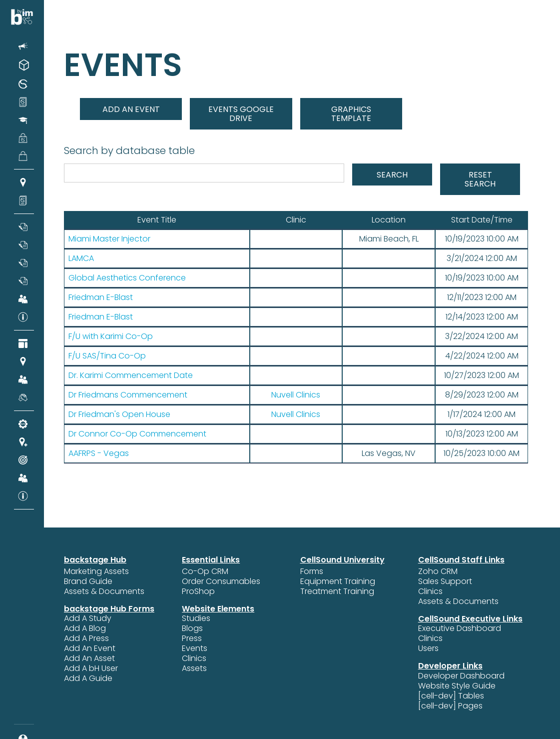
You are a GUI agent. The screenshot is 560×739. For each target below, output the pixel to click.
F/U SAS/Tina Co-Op (107, 356)
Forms (312, 571)
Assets (194, 668)
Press (192, 638)
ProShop (198, 591)
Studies (196, 618)
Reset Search (480, 179)
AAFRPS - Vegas (99, 453)
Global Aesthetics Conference (127, 278)
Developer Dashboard (461, 676)
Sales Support (445, 581)
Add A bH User (91, 668)
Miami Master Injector (109, 239)
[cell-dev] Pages (450, 706)
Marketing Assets (96, 571)
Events (195, 648)
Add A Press (86, 638)
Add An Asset (89, 658)
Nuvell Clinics (296, 395)
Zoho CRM (438, 571)
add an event (131, 109)
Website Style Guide (457, 686)
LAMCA (81, 258)
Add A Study (88, 618)
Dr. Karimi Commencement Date (131, 375)
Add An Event (90, 648)
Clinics (194, 658)
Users (428, 648)
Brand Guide (88, 581)
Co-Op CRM (205, 571)
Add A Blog (85, 628)
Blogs (192, 628)
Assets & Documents (104, 591)
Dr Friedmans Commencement (128, 395)
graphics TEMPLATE (351, 114)
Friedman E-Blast (101, 297)
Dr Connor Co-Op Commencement (137, 434)
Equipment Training (338, 581)
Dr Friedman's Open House (119, 414)
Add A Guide (88, 678)
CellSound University (342, 560)
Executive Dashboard (460, 628)
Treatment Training (337, 591)
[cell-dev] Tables (451, 696)
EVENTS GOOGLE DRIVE (241, 114)
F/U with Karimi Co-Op (111, 336)
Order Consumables (221, 581)
